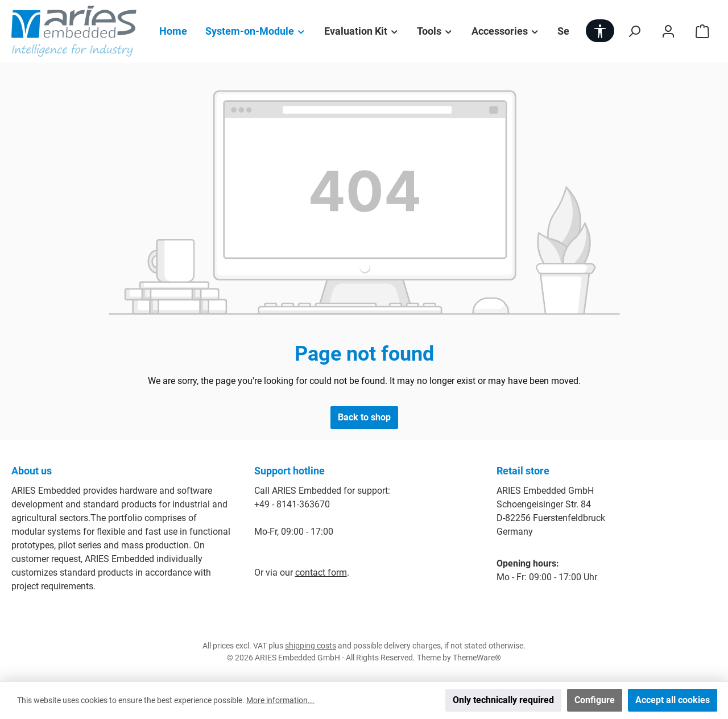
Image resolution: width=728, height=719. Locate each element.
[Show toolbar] (600, 31)
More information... (280, 700)
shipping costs (311, 646)
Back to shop (364, 417)
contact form (321, 573)
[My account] (668, 31)
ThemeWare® (477, 658)
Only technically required (503, 700)
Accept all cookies (673, 700)
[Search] (634, 31)
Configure (595, 700)
